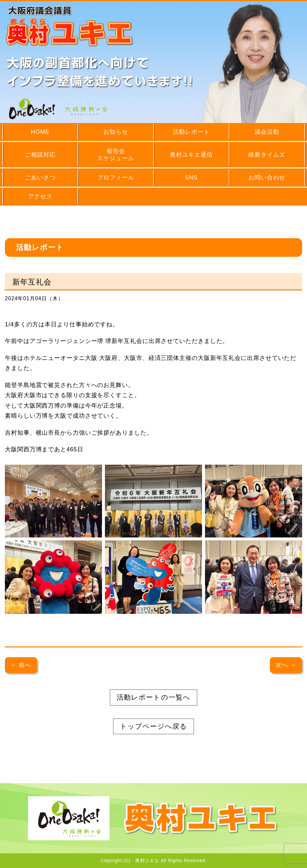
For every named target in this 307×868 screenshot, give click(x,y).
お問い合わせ (267, 178)
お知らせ (116, 132)
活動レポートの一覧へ (153, 697)
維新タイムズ (267, 155)
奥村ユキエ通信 (191, 155)
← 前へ (21, 665)
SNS (191, 178)
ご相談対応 (40, 155)
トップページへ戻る (153, 726)
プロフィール (116, 178)
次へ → (286, 665)
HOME (40, 132)
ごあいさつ (40, 178)
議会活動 (267, 132)
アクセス (40, 196)
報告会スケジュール (116, 155)
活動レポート (191, 132)
